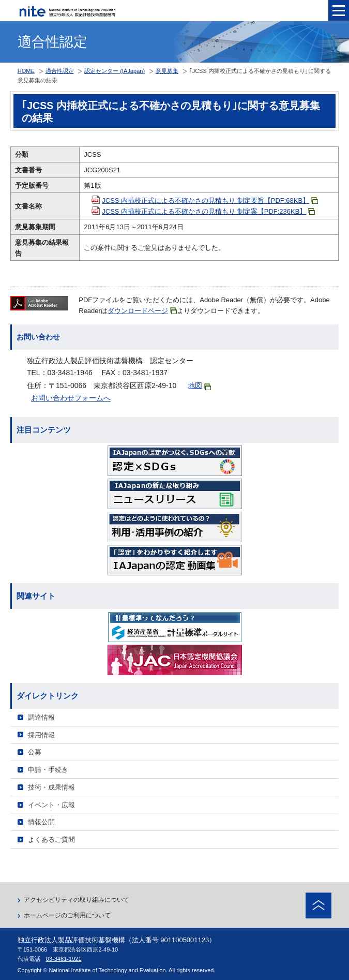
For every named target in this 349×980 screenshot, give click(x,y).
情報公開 (41, 822)
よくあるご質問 (51, 840)
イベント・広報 (51, 805)
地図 (199, 386)
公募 (35, 752)
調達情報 (41, 717)
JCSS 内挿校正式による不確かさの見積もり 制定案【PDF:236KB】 (208, 211)
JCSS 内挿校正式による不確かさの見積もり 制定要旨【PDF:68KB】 (210, 201)
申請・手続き (48, 770)
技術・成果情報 (51, 787)
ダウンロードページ (142, 311)
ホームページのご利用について (67, 915)
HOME (26, 71)
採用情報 (41, 735)
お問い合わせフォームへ (71, 398)
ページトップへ (318, 905)
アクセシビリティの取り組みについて (77, 900)
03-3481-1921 (64, 959)
